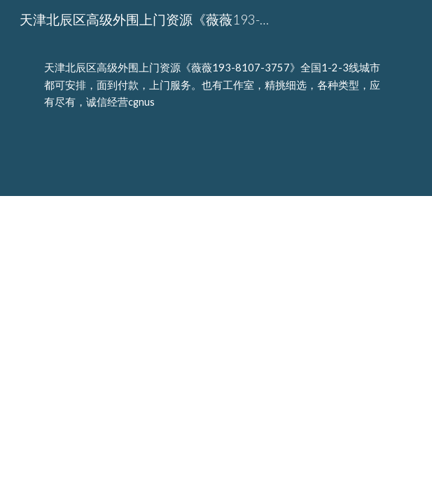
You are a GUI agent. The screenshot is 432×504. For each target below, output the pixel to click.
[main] (216, 98)
